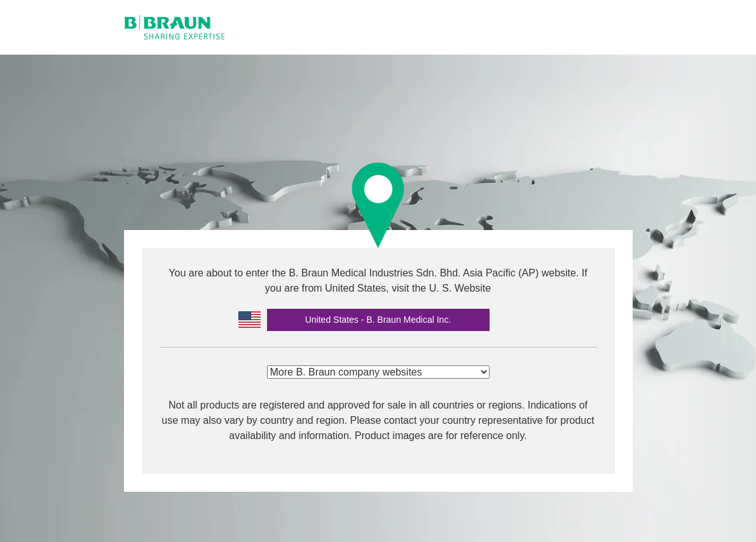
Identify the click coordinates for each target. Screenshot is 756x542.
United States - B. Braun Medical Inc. (378, 320)
